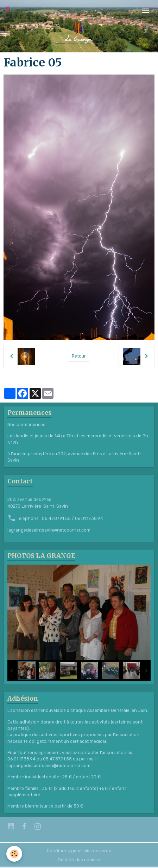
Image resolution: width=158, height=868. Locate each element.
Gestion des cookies (79, 860)
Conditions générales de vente (79, 851)
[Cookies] (14, 854)
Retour (79, 356)
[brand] (10, 10)
